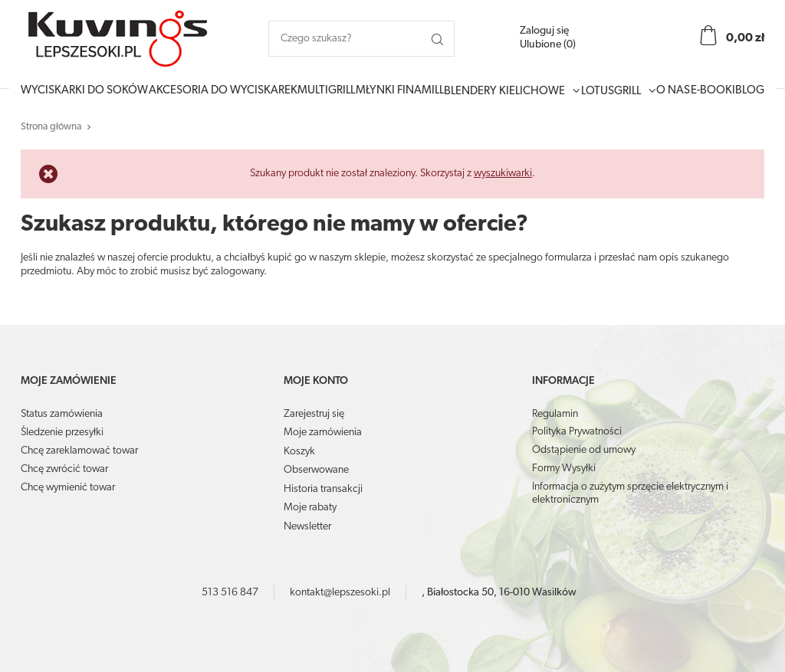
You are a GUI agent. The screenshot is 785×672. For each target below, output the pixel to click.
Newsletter (307, 527)
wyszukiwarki (503, 174)
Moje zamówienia (323, 433)
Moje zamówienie (69, 381)
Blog (750, 91)
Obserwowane (316, 470)
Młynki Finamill (400, 91)
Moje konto (316, 381)
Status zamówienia (62, 414)
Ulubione (548, 45)
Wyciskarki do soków (84, 91)
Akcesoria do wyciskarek (223, 91)
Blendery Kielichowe (504, 92)
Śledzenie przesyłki (62, 433)
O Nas (673, 91)
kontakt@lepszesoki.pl (340, 593)
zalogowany (237, 272)
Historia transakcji (323, 489)
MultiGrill (326, 91)
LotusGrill (611, 92)
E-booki (713, 91)
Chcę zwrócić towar (64, 469)
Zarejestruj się (314, 414)
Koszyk (299, 452)
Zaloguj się (544, 31)
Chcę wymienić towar (68, 488)
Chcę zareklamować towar (79, 451)
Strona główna (51, 127)
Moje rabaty (310, 508)
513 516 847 (230, 593)
